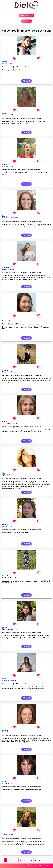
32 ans (16, 629)
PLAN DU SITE (39, 866)
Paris (4, 732)
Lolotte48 (5, 216)
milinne (5, 782)
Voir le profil (26, 81)
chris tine (5, 319)
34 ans (13, 115)
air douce (5, 62)
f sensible (5, 730)
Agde (4, 321)
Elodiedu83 (6, 525)
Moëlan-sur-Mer (7, 218)
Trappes (5, 835)
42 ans (15, 423)
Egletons (5, 475)
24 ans (10, 526)
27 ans (9, 321)
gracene (5, 165)
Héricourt (5, 64)
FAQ (28, 866)
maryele (5, 422)
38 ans (11, 166)
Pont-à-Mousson (7, 629)
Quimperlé (5, 269)
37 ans (11, 64)
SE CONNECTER (26, 21)
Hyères (4, 526)
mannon (5, 833)
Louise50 (5, 576)
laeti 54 (5, 627)
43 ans (13, 372)
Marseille (5, 166)
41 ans (14, 578)
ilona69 (5, 113)
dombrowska (6, 267)
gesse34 (5, 370)
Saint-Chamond (7, 423)
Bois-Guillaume (7, 680)
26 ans (16, 218)
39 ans (12, 269)
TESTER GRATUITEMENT (26, 15)
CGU (32, 866)
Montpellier (6, 372)
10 (39, 860)
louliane (5, 679)
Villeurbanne (6, 115)
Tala (4, 473)
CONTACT (48, 866)
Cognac (5, 783)
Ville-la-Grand (6, 578)
